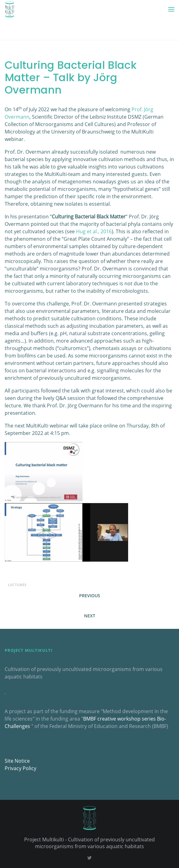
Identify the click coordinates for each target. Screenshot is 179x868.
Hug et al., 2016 (94, 231)
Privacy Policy (20, 768)
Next (90, 616)
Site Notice (17, 761)
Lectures (17, 585)
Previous (90, 596)
